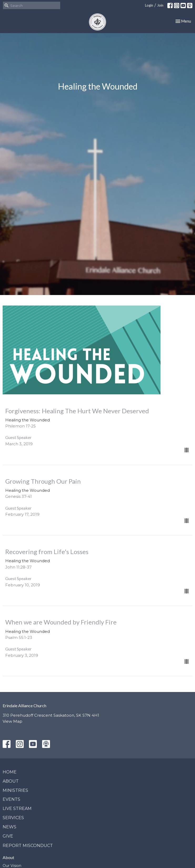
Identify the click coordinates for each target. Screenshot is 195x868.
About (11, 781)
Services (13, 818)
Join (160, 5)
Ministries (15, 790)
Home (10, 772)
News (9, 827)
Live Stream (17, 808)
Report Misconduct (28, 846)
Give (8, 836)
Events (11, 799)
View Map (12, 721)
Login (149, 5)
